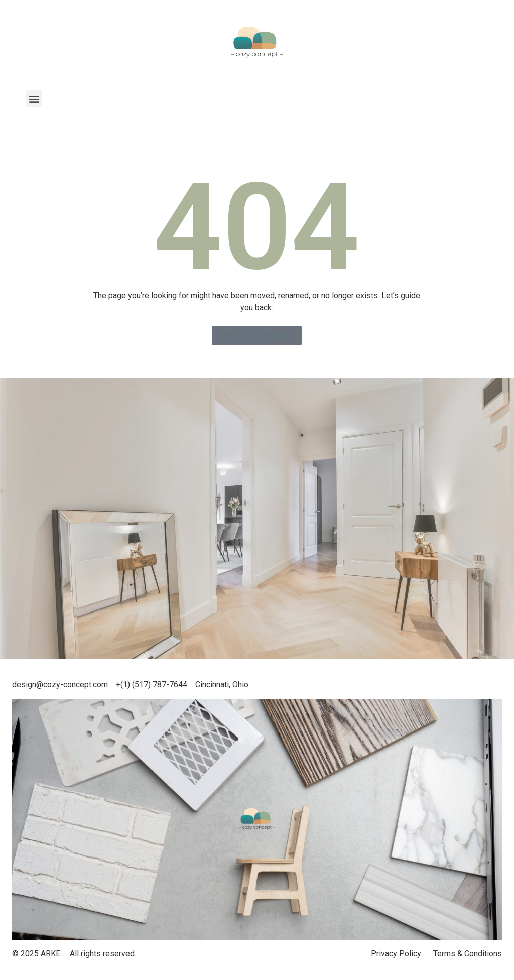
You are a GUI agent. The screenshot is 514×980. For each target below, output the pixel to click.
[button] (34, 99)
